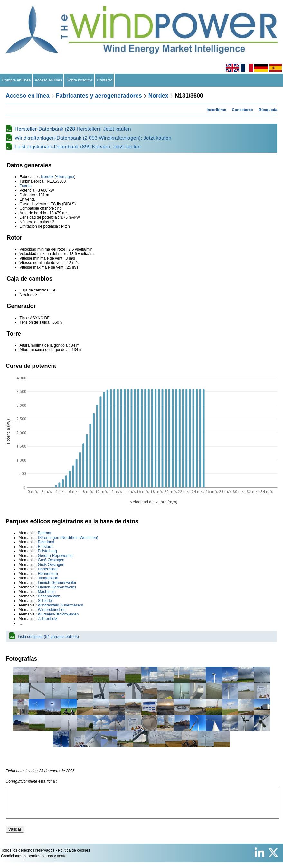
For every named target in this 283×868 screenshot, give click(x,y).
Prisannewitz (49, 596)
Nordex (158, 96)
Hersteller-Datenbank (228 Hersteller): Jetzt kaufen (73, 129)
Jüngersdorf (48, 578)
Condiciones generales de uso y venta (34, 862)
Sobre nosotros (80, 80)
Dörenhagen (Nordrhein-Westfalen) (68, 538)
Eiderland (46, 542)
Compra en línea (16, 80)
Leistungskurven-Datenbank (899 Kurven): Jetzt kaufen (78, 147)
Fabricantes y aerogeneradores (99, 96)
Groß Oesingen (51, 560)
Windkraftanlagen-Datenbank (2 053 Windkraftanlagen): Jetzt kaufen (93, 138)
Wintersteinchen (52, 610)
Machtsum (47, 592)
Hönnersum (48, 574)
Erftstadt (45, 547)
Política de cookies (74, 856)
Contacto (105, 80)
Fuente (26, 186)
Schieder (46, 601)
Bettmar (45, 533)
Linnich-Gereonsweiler (57, 583)
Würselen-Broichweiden (58, 614)
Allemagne (65, 177)
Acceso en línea (49, 80)
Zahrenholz (48, 619)
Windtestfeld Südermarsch (61, 605)
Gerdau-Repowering (55, 556)
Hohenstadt (48, 569)
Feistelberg (47, 551)
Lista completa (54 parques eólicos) (48, 637)
